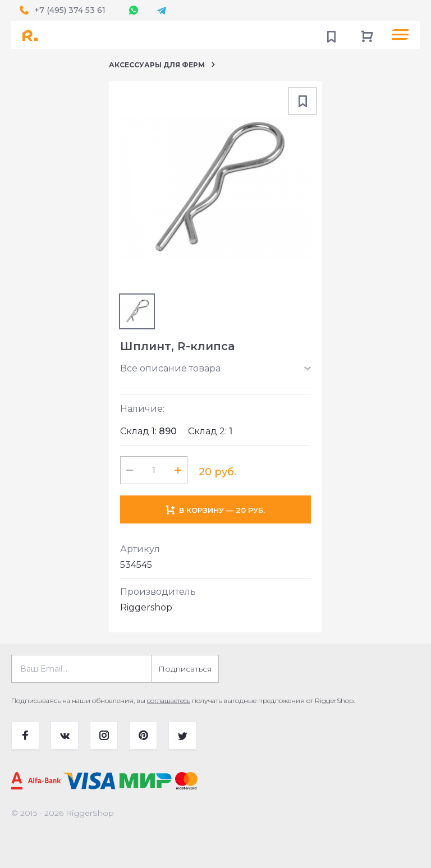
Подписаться (185, 669)
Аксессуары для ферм (157, 65)
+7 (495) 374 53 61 (70, 10)
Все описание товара (170, 368)
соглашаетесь (169, 701)
